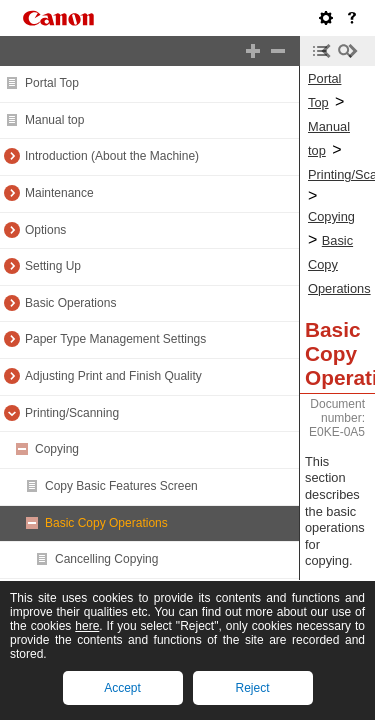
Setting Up (53, 266)
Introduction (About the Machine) (112, 156)
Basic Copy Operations (106, 523)
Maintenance (59, 193)
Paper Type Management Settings (115, 339)
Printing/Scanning (72, 413)
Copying (57, 449)
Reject (252, 688)
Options (45, 230)
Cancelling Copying (106, 559)
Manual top (54, 120)
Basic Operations (70, 303)
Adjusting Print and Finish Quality (113, 376)
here (87, 626)
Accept (122, 688)
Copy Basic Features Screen (121, 486)
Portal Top (52, 83)
